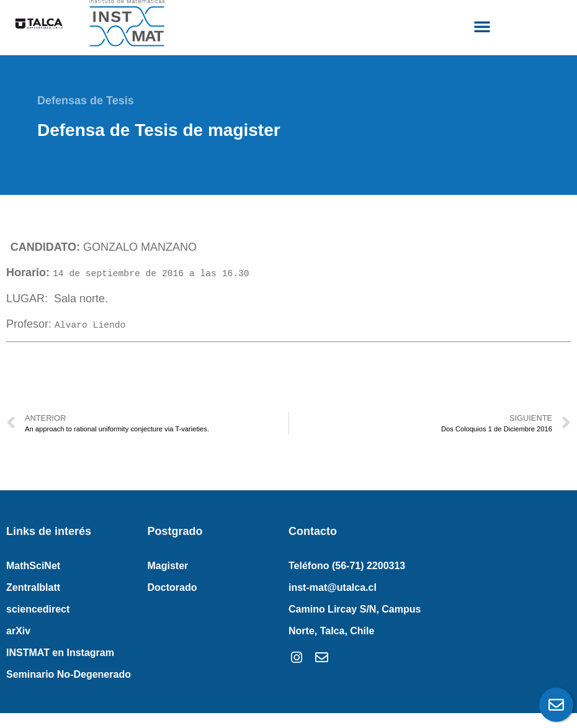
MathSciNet (33, 566)
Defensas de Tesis (86, 101)
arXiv (18, 631)
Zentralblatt (33, 587)
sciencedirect (38, 609)
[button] (482, 26)
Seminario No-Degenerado (69, 674)
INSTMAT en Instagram (60, 653)
